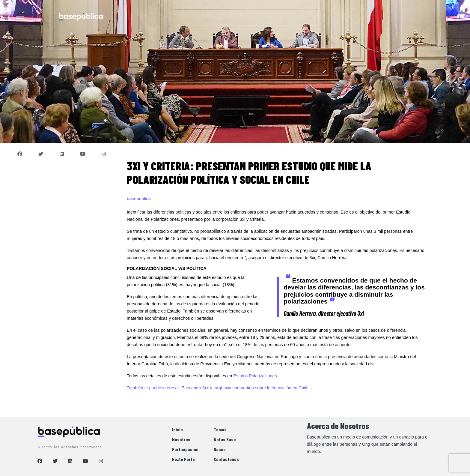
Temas (220, 429)
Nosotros (181, 439)
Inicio (177, 429)
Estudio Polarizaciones (255, 376)
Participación (185, 449)
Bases (220, 449)
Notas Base (225, 439)
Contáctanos (226, 459)
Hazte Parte (183, 459)
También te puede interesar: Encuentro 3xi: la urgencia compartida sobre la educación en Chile (218, 388)
